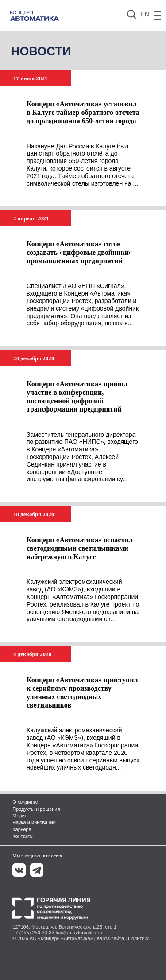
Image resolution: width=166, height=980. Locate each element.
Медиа (20, 816)
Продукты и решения (36, 809)
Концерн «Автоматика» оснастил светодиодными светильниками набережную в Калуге (80, 548)
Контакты (23, 836)
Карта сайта (110, 938)
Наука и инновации (34, 822)
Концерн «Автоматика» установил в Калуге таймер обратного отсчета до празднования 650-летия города (83, 112)
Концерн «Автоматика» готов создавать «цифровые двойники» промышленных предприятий (79, 252)
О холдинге (25, 802)
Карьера (22, 829)
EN (145, 14)
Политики (139, 938)
